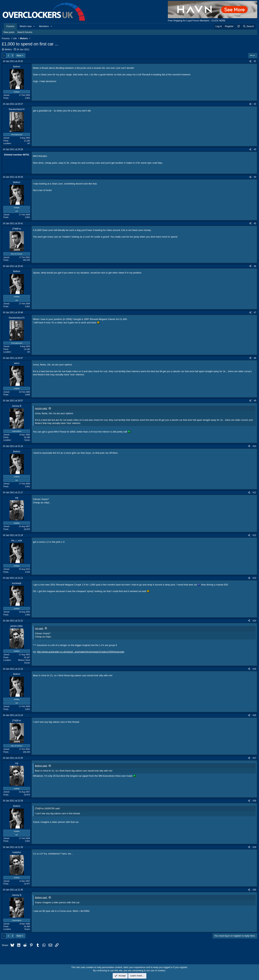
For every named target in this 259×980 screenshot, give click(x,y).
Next (19, 55)
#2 (255, 104)
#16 (254, 715)
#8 (255, 358)
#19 (254, 847)
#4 (255, 177)
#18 (254, 801)
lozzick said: (41, 408)
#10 (254, 446)
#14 (254, 621)
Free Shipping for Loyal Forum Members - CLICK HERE (197, 21)
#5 (255, 223)
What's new (26, 26)
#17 (254, 758)
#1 (255, 61)
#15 (254, 669)
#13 (254, 578)
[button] (34, 26)
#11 (254, 492)
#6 (255, 266)
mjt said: (39, 628)
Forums (10, 26)
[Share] (250, 61)
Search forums (25, 32)
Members (44, 26)
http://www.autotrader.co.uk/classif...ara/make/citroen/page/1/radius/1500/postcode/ (81, 652)
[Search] (248, 26)
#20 (254, 890)
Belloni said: (41, 766)
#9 (255, 401)
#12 (254, 535)
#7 (255, 312)
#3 (255, 149)
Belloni (8, 49)
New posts (9, 32)
